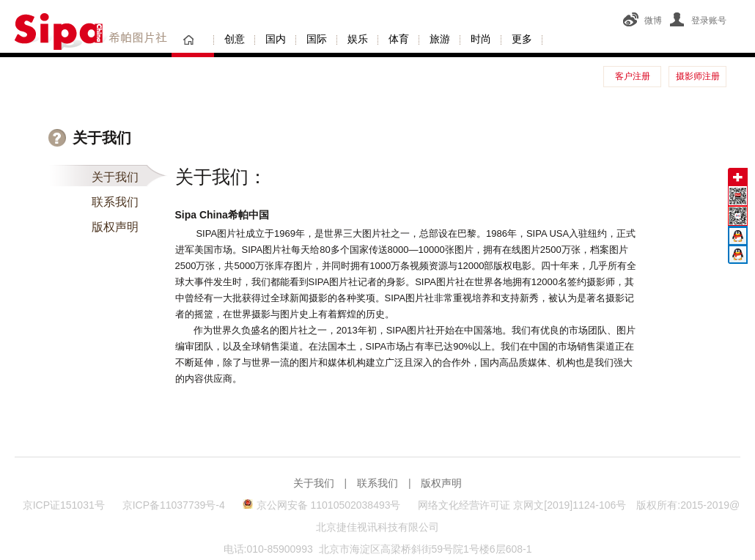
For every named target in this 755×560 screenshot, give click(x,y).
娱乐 (358, 39)
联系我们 (115, 202)
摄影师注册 (698, 76)
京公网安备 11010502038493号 (322, 505)
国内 (276, 39)
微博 (642, 21)
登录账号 (698, 21)
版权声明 (115, 227)
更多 (522, 39)
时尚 (481, 39)
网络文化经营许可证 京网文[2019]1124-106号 (522, 505)
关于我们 (115, 177)
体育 (399, 39)
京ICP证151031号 (64, 505)
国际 (317, 39)
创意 (235, 39)
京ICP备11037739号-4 (175, 505)
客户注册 (633, 76)
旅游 (440, 39)
